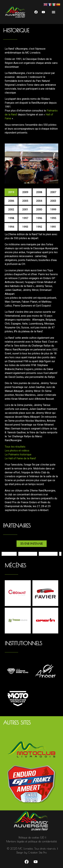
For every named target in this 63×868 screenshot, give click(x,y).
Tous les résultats (15, 447)
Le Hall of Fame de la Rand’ (20, 458)
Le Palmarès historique (18, 454)
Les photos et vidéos (17, 451)
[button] (53, 12)
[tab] (11, 192)
